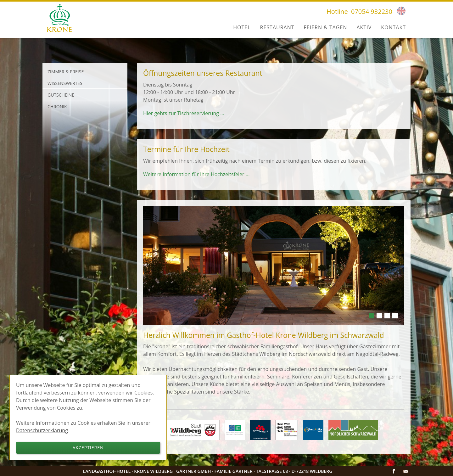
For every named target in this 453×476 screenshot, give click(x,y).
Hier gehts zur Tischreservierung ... (184, 113)
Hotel (242, 27)
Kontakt (393, 27)
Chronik (57, 106)
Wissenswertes (65, 83)
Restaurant (277, 27)
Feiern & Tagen (326, 27)
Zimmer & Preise (66, 72)
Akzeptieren (88, 448)
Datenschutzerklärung (42, 430)
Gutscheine (61, 95)
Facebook (394, 471)
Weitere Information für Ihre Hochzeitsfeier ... (196, 174)
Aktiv (364, 27)
